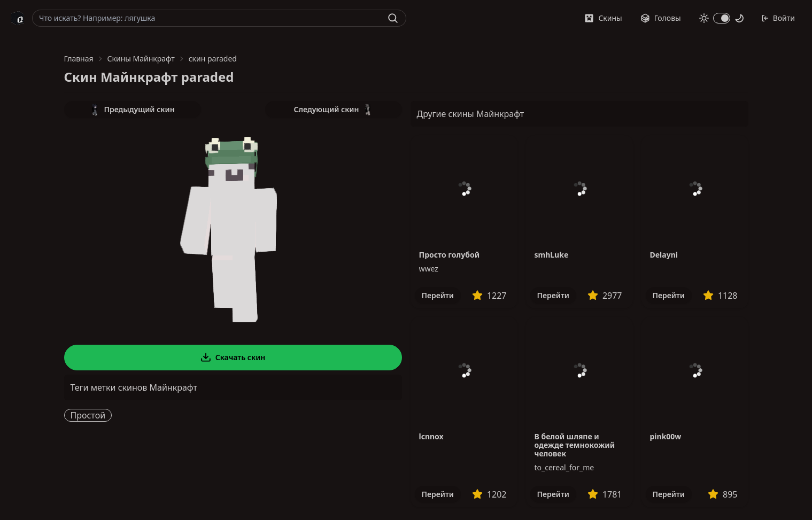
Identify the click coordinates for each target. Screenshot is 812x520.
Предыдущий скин (132, 110)
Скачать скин (233, 358)
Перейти (438, 295)
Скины (603, 18)
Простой (88, 415)
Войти (778, 18)
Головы (661, 18)
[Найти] (393, 18)
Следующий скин (334, 110)
